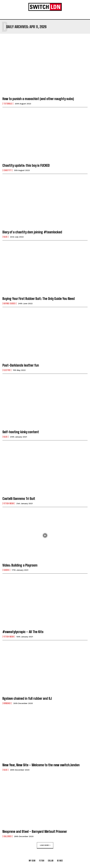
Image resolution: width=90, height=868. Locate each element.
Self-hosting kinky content (21, 432)
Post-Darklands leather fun (21, 365)
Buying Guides (9, 303)
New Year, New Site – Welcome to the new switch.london (41, 765)
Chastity (7, 170)
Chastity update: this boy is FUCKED (26, 165)
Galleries (7, 836)
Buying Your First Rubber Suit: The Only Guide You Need (39, 299)
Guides (6, 570)
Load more (45, 845)
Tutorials (8, 104)
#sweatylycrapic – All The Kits (23, 632)
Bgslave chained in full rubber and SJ (27, 698)
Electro (7, 370)
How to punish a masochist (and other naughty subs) (38, 99)
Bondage (7, 703)
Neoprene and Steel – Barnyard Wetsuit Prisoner (35, 831)
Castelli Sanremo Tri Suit (19, 499)
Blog (5, 237)
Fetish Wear (9, 503)
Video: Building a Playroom (20, 565)
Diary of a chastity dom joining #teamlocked (32, 232)
